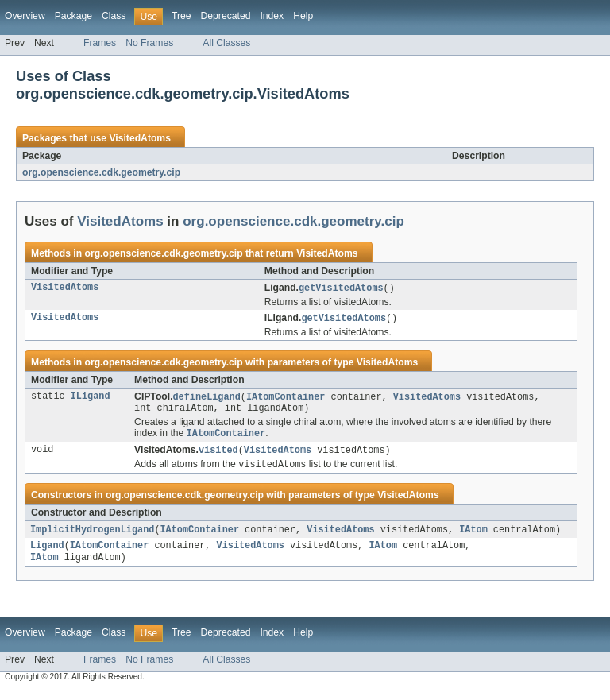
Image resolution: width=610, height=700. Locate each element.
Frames (100, 43)
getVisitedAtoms (341, 288)
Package (73, 16)
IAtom (473, 536)
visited (218, 455)
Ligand (47, 554)
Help (303, 16)
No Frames (149, 43)
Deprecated (226, 16)
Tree (181, 16)
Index (272, 16)
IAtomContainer (286, 399)
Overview (25, 16)
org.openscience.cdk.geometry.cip (101, 172)
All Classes (226, 43)
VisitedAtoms (139, 138)
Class (114, 16)
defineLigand (207, 399)
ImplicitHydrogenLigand (92, 536)
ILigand (91, 399)
